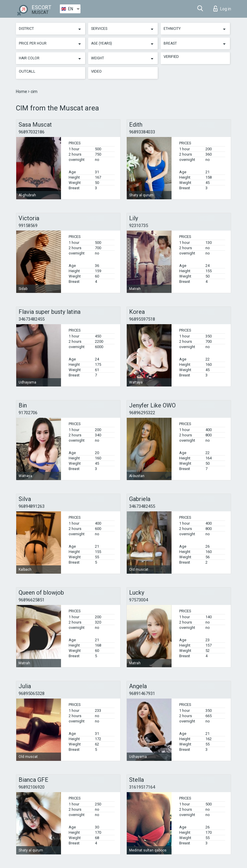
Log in (222, 9)
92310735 (139, 226)
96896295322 (142, 413)
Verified (171, 57)
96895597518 (142, 319)
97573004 (139, 600)
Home (22, 92)
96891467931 (142, 694)
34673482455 (32, 319)
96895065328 (32, 694)
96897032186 (32, 132)
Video (96, 71)
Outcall (27, 71)
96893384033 (142, 132)
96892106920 (32, 787)
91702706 (28, 413)
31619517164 (142, 787)
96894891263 (32, 506)
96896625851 (32, 600)
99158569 (28, 226)
